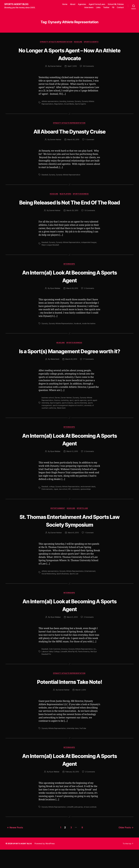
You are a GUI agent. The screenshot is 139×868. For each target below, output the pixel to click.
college (52, 504)
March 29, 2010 (72, 219)
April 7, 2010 (72, 67)
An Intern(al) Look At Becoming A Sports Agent (70, 285)
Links (98, 8)
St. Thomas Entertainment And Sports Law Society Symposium (69, 538)
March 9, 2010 (73, 551)
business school (48, 415)
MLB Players (66, 195)
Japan (56, 507)
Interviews (89, 8)
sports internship (81, 420)
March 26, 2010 (72, 298)
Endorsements (47, 507)
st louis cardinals (91, 826)
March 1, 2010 (81, 708)
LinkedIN (64, 670)
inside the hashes (90, 333)
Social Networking (49, 592)
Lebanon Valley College (51, 670)
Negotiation (59, 104)
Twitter (106, 8)
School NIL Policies (116, 4)
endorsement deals (89, 504)
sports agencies (81, 418)
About (73, 4)
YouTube (84, 747)
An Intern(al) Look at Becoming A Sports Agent (69, 623)
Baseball (45, 176)
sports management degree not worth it (69, 423)
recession (76, 507)
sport (72, 418)
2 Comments (90, 298)
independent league (90, 251)
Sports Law (83, 526)
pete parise (80, 826)
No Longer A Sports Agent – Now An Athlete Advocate (69, 54)
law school (64, 507)
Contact (120, 8)
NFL (70, 507)
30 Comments (89, 67)
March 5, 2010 (72, 635)
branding (64, 102)
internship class (73, 747)
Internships (69, 273)
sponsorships (86, 507)
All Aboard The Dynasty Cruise (69, 132)
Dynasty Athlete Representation (56, 42)
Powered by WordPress (46, 862)
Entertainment (57, 526)
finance (57, 418)
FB (113, 8)
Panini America (85, 670)
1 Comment (90, 140)
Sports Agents (92, 42)
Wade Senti (54, 377)
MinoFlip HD (73, 670)
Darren (57, 415)
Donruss (65, 667)
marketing (65, 418)
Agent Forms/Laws (97, 4)
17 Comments (89, 377)
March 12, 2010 (72, 469)
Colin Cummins (55, 667)
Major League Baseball (50, 254)
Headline (78, 42)
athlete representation (50, 102)
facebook (78, 333)
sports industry (68, 420)
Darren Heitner (55, 67)
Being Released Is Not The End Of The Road (69, 207)
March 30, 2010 (73, 140)
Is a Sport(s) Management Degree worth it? (70, 364)
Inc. (96, 667)
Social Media (70, 104)
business (71, 102)
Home (65, 4)
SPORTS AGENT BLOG (17, 4)
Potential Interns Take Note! (69, 700)
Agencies (82, 4)
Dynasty (79, 102)
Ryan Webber (55, 298)
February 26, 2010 (72, 791)
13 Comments (90, 219)
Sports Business (82, 195)
